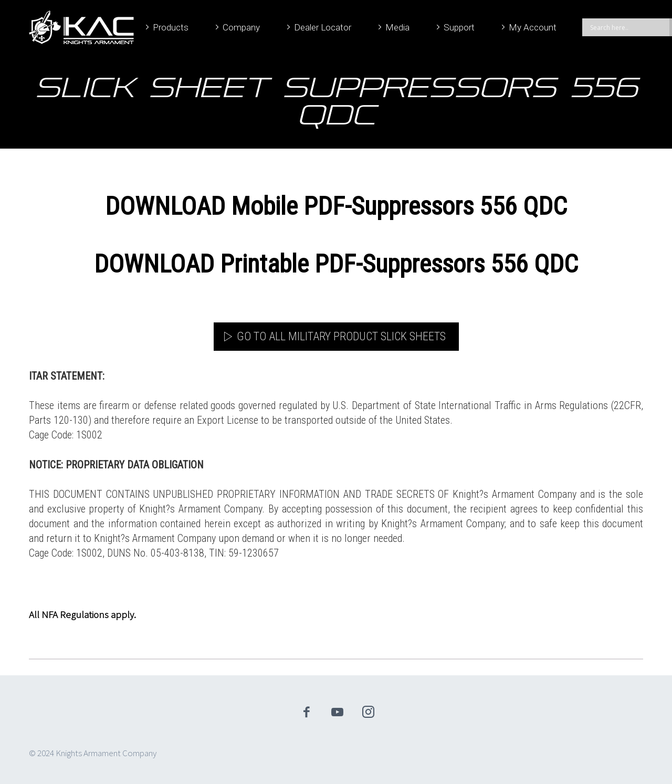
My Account (533, 27)
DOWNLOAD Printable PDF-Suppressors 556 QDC (336, 264)
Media (397, 27)
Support (459, 27)
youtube (338, 712)
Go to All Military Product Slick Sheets (341, 336)
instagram (369, 712)
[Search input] (628, 27)
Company (241, 27)
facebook (307, 712)
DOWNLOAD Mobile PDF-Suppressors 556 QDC (336, 206)
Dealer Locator (323, 27)
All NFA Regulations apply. (82, 614)
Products (171, 27)
